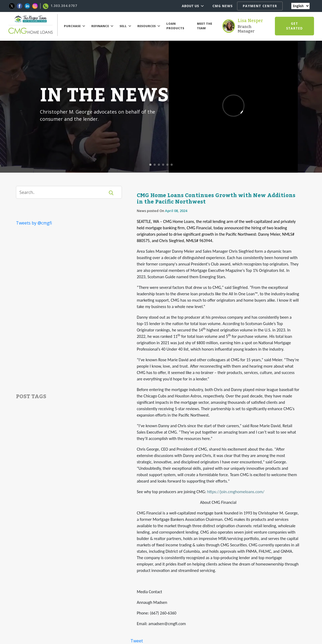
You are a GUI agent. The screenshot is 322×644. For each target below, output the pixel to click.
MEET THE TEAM (205, 26)
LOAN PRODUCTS (175, 26)
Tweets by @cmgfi (34, 223)
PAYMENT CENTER (260, 6)
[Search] (64, 192)
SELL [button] (125, 26)
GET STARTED (294, 26)
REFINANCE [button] (102, 26)
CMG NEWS (223, 6)
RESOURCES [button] (149, 26)
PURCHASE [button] (75, 26)
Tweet (137, 641)
